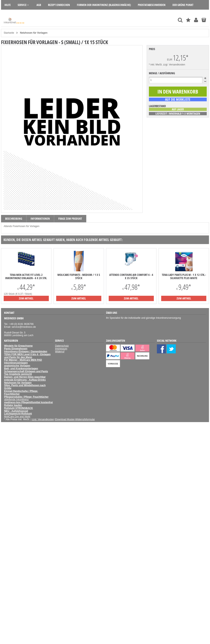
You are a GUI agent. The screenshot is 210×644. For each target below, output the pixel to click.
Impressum (61, 349)
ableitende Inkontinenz (16, 400)
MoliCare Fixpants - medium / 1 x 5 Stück (79, 276)
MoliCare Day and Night (17, 417)
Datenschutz (62, 346)
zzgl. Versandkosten (174, 65)
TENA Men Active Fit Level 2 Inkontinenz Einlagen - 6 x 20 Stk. (26, 276)
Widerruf (60, 352)
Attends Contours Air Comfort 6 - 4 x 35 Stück (131, 276)
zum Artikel (26, 298)
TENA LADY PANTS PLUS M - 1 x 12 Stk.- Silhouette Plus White (184, 276)
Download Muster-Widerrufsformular (75, 419)
